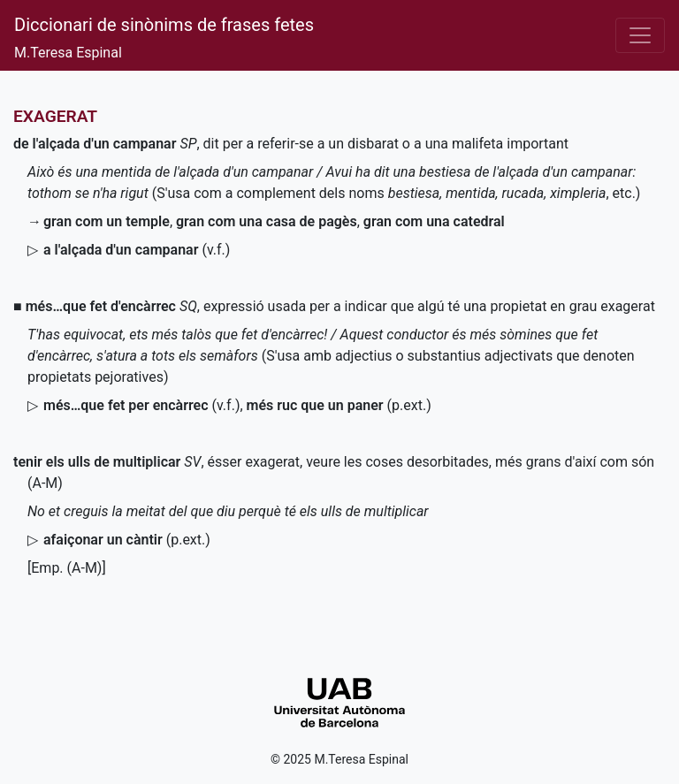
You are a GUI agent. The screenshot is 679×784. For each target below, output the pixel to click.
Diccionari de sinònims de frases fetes (164, 25)
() (339, 405)
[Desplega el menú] (640, 35)
